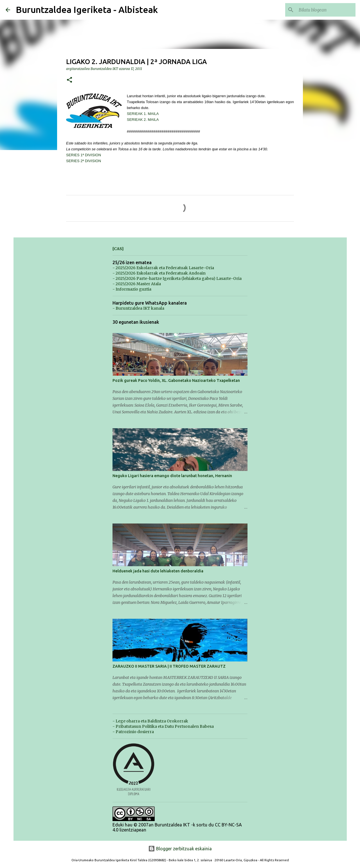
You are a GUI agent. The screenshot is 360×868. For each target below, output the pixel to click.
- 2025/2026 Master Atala (137, 284)
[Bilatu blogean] (326, 10)
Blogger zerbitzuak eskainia (180, 849)
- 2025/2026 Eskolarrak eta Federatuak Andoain (159, 273)
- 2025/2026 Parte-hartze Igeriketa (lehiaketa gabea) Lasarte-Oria (177, 278)
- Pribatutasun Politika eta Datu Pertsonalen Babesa (163, 726)
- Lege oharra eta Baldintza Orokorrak (150, 721)
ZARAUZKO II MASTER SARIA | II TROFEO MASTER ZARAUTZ (169, 666)
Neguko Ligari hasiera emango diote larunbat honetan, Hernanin (172, 476)
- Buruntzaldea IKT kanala (138, 308)
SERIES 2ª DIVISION (84, 161)
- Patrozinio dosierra (133, 732)
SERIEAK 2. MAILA (143, 120)
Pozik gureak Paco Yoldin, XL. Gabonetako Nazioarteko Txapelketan (176, 380)
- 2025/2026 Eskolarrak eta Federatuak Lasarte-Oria (163, 268)
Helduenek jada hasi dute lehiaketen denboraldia (158, 571)
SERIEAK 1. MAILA (143, 114)
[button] (69, 80)
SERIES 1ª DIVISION (84, 155)
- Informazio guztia (132, 289)
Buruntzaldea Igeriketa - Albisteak (87, 10)
